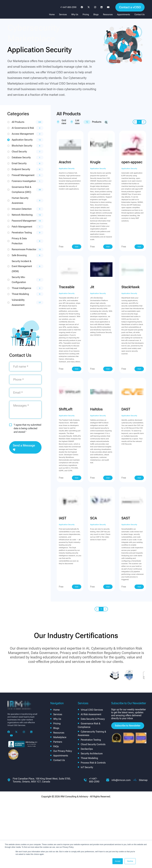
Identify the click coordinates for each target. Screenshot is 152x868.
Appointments (124, 14)
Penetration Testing (91, 740)
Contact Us (140, 14)
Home (52, 14)
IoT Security (87, 767)
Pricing (86, 14)
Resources (108, 14)
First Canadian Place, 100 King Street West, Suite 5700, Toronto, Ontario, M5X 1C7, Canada (42, 780)
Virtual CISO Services (92, 710)
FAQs (56, 746)
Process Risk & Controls (93, 763)
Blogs (96, 14)
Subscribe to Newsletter (128, 726)
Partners (58, 742)
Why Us (75, 14)
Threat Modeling (89, 758)
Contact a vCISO (130, 7)
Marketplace (60, 737)
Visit (77, 247)
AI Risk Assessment (91, 714)
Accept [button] (118, 861)
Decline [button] (130, 861)
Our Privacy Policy (63, 751)
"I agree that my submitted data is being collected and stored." (27, 428)
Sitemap (143, 780)
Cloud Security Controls (93, 744)
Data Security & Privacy (93, 719)
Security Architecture (92, 754)
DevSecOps (87, 749)
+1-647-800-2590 (68, 7)
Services (63, 14)
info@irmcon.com (121, 780)
